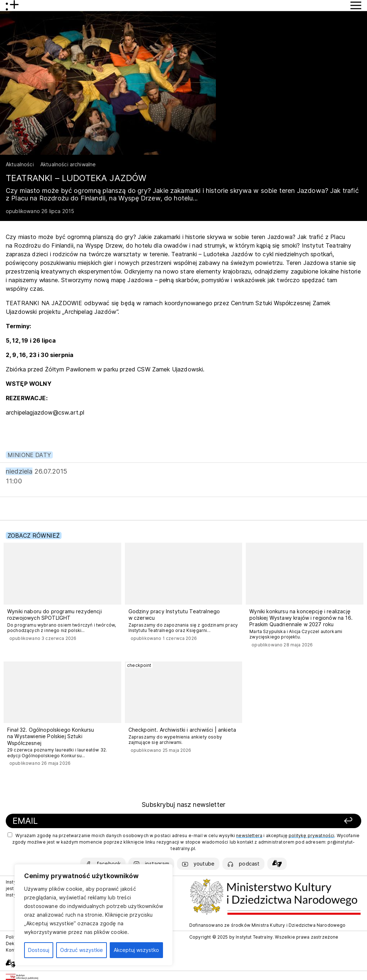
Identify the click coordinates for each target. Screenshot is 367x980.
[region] (94, 915)
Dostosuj (39, 950)
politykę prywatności (311, 836)
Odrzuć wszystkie (81, 950)
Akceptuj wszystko (136, 950)
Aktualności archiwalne (68, 164)
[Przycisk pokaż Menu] (356, 5)
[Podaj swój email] (115, 821)
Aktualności (20, 164)
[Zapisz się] (287, 821)
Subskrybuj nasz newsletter (183, 805)
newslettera (249, 836)
